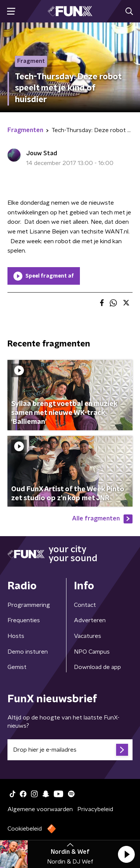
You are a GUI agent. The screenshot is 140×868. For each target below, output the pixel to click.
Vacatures (88, 636)
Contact (85, 605)
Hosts (16, 636)
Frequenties (24, 620)
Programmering (29, 605)
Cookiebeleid (25, 829)
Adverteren (90, 620)
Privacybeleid (95, 809)
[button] (126, 854)
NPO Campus (92, 652)
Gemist (17, 667)
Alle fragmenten (102, 519)
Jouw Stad (42, 153)
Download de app (97, 667)
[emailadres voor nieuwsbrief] (70, 750)
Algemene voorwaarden (40, 809)
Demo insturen (28, 652)
